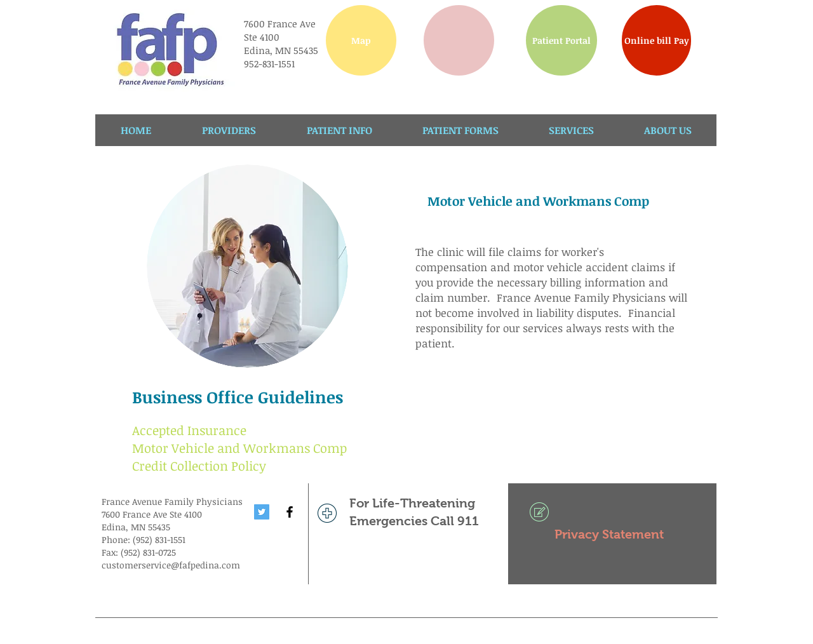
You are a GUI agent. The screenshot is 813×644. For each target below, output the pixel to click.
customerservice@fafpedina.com (171, 565)
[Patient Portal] (561, 40)
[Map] (361, 40)
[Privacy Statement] (612, 534)
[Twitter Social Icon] (262, 512)
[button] (459, 40)
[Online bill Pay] (656, 40)
